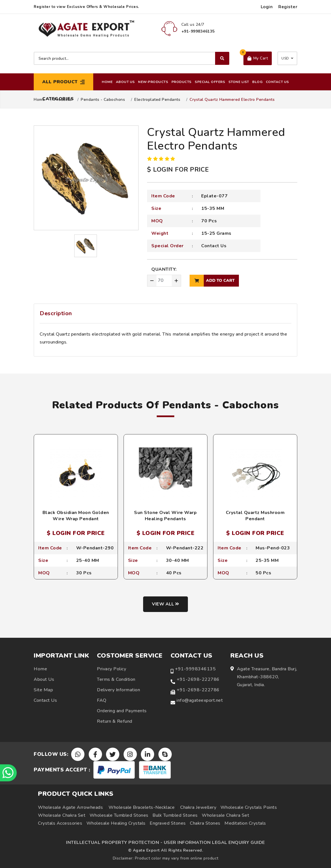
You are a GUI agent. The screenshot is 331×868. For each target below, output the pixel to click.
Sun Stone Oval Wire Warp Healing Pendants (165, 516)
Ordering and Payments (122, 711)
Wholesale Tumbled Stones (119, 815)
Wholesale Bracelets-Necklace (142, 807)
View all (166, 604)
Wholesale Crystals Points (249, 807)
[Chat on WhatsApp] (9, 773)
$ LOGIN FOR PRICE (178, 170)
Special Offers (210, 82)
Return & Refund (115, 722)
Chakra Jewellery (198, 807)
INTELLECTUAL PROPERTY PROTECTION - (114, 843)
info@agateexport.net (200, 701)
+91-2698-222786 (198, 680)
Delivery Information (118, 690)
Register (288, 7)
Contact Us (277, 82)
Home (107, 82)
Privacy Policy (112, 669)
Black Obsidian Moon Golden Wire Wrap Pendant (76, 516)
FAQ (102, 701)
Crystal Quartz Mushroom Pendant (255, 516)
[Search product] (131, 58)
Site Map (43, 690)
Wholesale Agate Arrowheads (70, 807)
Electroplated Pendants (157, 100)
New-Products (153, 82)
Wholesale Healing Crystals (116, 823)
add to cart (212, 281)
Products (182, 82)
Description (56, 313)
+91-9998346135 (195, 669)
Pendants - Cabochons (103, 100)
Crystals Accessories (60, 823)
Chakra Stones (205, 823)
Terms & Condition (116, 680)
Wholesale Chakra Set (62, 815)
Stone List (239, 82)
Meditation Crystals (245, 823)
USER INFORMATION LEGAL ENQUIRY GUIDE (214, 843)
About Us (125, 82)
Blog (257, 82)
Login (267, 7)
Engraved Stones (168, 823)
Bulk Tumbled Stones (175, 815)
